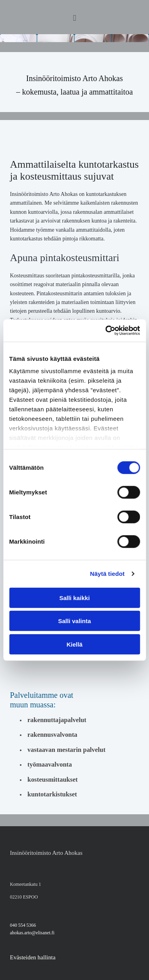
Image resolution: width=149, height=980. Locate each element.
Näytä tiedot (107, 574)
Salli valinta (74, 621)
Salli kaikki (74, 597)
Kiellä (74, 644)
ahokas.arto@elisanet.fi (32, 933)
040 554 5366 (23, 925)
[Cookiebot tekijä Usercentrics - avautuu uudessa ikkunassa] (106, 331)
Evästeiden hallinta (33, 957)
